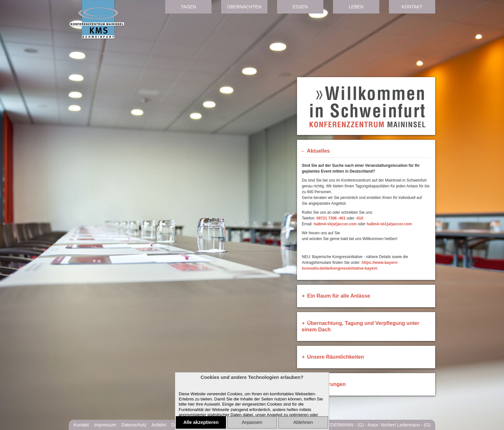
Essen (300, 7)
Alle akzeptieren (201, 422)
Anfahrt (159, 425)
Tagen (188, 7)
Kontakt (412, 7)
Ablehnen (303, 422)
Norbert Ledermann (400, 425)
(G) (361, 425)
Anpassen (252, 422)
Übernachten (244, 7)
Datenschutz (134, 425)
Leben (356, 7)
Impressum (105, 425)
